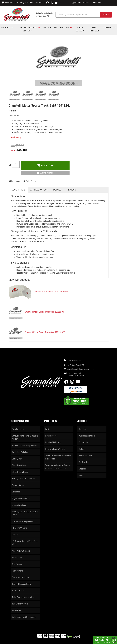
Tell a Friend (31, 181)
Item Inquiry (16, 181)
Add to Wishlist (47, 173)
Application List (39, 190)
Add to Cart (47, 165)
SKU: (11, 116)
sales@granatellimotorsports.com (81, 369)
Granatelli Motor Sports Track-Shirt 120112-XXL (45, 332)
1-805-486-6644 (74, 360)
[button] (84, 15)
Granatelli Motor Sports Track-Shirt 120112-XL (45, 312)
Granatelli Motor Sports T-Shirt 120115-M (51, 292)
